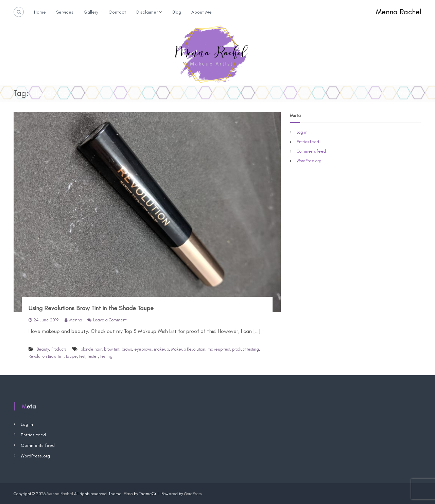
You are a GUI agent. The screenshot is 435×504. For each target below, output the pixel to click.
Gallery (91, 12)
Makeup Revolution (188, 349)
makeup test (219, 349)
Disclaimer (147, 12)
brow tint (112, 349)
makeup (161, 349)
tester (93, 356)
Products (59, 349)
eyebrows (143, 349)
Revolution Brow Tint (46, 356)
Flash (128, 494)
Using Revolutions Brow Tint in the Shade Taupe (91, 308)
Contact (117, 12)
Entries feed (308, 142)
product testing (246, 349)
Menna (76, 320)
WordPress (193, 494)
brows (127, 349)
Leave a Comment (110, 320)
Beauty (43, 349)
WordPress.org (309, 161)
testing (106, 356)
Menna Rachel (399, 12)
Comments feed (311, 151)
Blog (177, 12)
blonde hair (91, 349)
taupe (71, 356)
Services (65, 12)
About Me (202, 12)
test (82, 356)
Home (40, 12)
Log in (302, 132)
